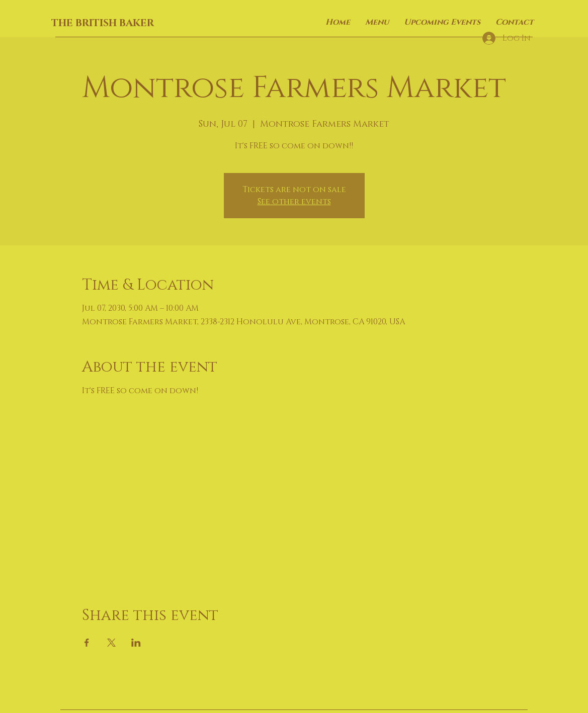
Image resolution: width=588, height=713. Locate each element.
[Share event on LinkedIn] (136, 643)
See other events (294, 202)
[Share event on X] (111, 643)
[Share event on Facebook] (87, 643)
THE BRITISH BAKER (103, 23)
